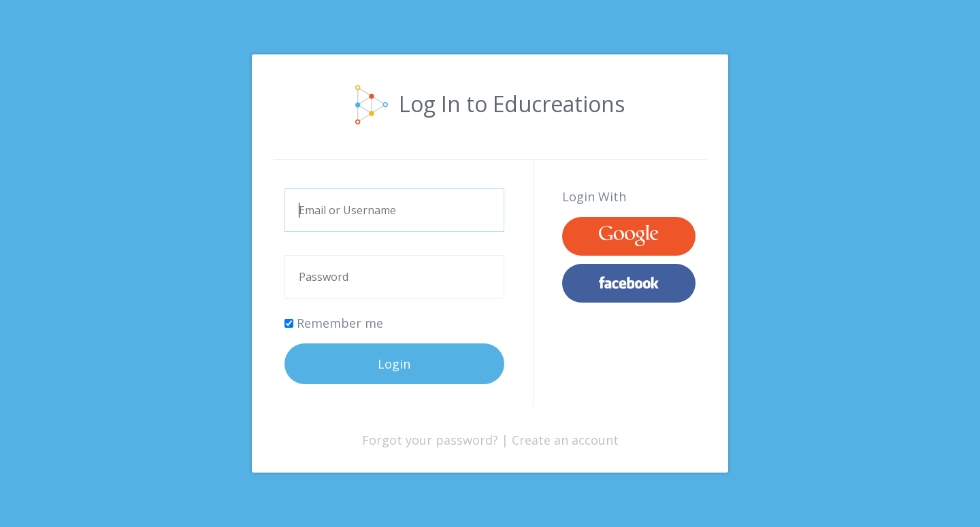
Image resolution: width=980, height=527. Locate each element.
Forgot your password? (430, 440)
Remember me (334, 323)
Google (629, 236)
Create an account (565, 440)
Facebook (629, 283)
